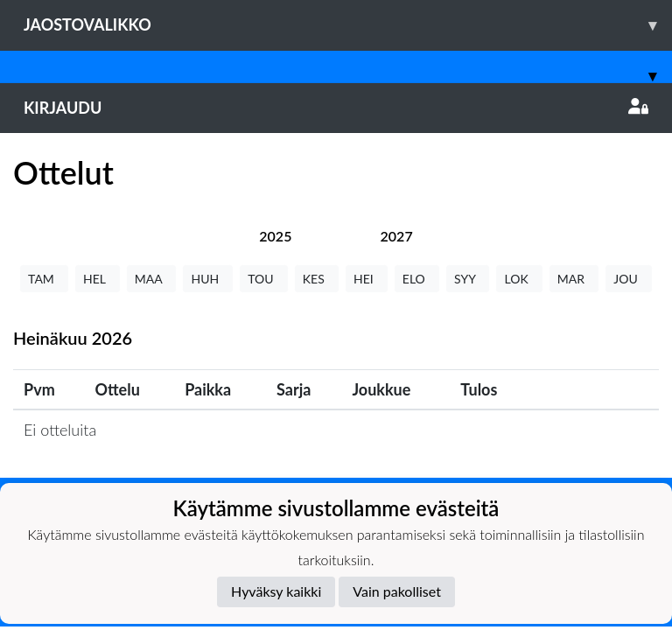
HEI (367, 279)
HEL (98, 279)
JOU (629, 279)
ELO (417, 279)
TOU (264, 279)
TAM (44, 279)
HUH (208, 279)
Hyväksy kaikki (276, 591)
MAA (152, 279)
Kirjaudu (336, 108)
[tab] (275, 236)
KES (317, 279)
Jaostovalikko (348, 25)
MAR (574, 279)
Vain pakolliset (397, 591)
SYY (468, 279)
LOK (519, 279)
